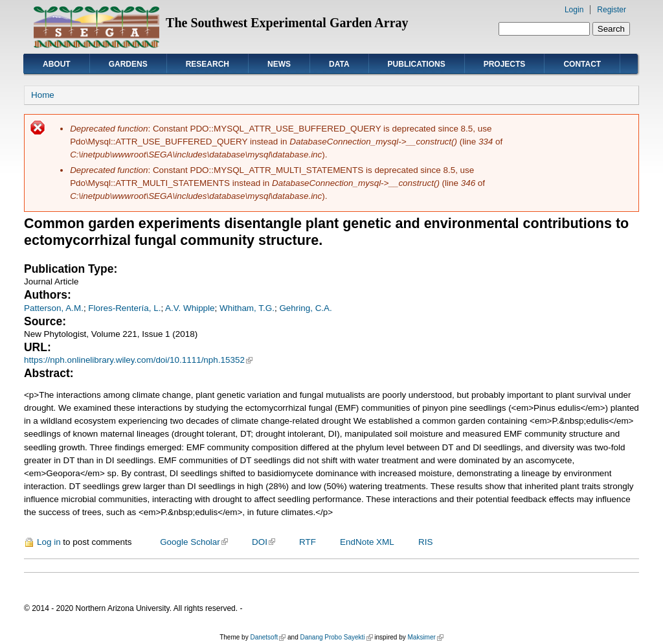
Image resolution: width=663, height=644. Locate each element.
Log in (49, 542)
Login (574, 10)
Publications (417, 64)
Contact (582, 64)
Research (208, 64)
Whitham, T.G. (247, 308)
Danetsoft (268, 637)
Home (43, 95)
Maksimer (425, 637)
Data (339, 64)
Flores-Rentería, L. (124, 308)
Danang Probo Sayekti (336, 637)
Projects (505, 64)
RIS (425, 542)
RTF (308, 542)
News (279, 64)
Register (612, 10)
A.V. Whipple (190, 308)
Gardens (128, 64)
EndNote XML (367, 542)
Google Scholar (194, 542)
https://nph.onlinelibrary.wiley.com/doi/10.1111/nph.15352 (138, 360)
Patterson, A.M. (54, 308)
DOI (264, 542)
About (57, 64)
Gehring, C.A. (305, 308)
